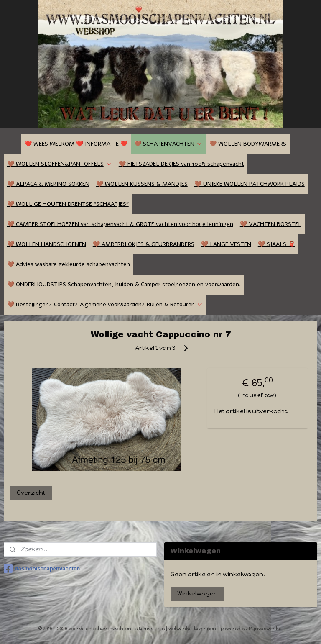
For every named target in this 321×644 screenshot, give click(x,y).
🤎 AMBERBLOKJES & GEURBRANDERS (144, 244)
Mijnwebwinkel (266, 629)
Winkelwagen (197, 594)
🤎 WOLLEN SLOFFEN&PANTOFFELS (60, 164)
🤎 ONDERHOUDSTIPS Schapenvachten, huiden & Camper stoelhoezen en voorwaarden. (124, 284)
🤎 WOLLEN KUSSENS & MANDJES (142, 184)
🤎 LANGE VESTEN (226, 244)
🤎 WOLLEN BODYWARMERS (248, 144)
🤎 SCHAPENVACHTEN (168, 144)
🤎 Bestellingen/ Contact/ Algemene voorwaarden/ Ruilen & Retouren (105, 304)
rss (161, 629)
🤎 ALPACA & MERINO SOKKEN (48, 184)
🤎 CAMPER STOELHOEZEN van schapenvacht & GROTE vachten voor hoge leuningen (120, 224)
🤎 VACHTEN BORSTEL (271, 224)
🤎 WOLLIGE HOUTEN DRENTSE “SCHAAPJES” (68, 204)
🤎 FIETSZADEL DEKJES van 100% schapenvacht (181, 164)
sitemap (144, 629)
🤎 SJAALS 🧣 (276, 244)
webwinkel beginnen (192, 629)
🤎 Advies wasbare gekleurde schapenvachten (69, 264)
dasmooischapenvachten (42, 569)
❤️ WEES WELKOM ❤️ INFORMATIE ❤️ (76, 144)
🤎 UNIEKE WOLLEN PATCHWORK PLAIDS (250, 184)
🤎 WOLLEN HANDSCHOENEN (47, 244)
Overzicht (31, 493)
